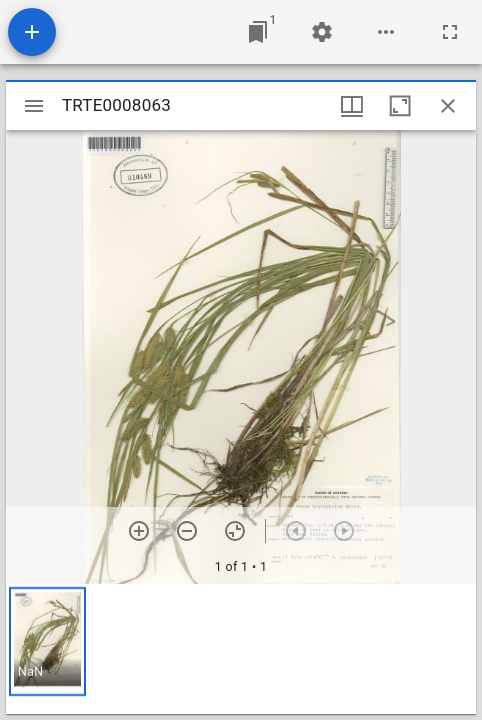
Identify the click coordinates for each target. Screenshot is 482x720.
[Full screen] (450, 32)
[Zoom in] (139, 531)
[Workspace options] (386, 32)
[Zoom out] (187, 531)
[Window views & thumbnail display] (352, 106)
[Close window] (448, 106)
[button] (47, 641)
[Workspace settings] (322, 32)
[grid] (241, 649)
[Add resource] (32, 32)
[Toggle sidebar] (34, 106)
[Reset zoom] (235, 531)
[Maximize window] (400, 106)
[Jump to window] (258, 32)
